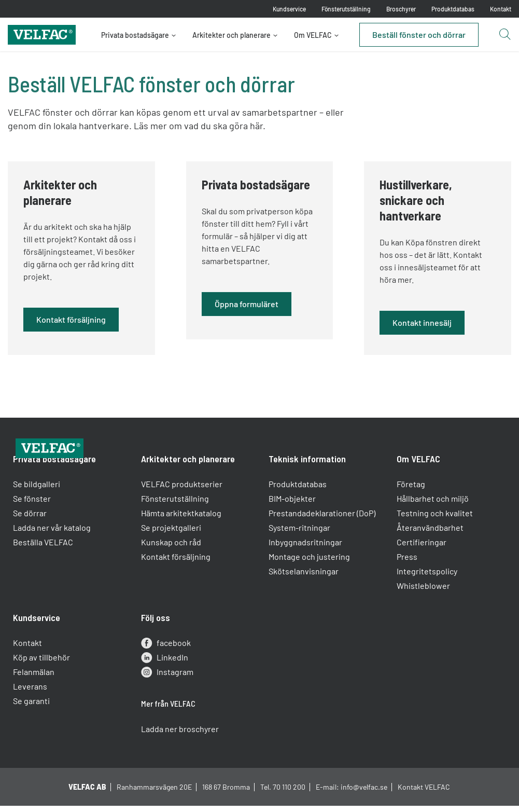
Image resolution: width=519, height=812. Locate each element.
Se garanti (34, 721)
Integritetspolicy (426, 592)
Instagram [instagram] (168, 693)
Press (406, 577)
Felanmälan (36, 692)
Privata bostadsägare (135, 35)
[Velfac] (42, 33)
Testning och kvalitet (434, 534)
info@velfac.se (364, 801)
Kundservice (289, 9)
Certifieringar (420, 563)
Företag (410, 505)
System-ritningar (300, 548)
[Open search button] (504, 35)
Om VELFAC (313, 35)
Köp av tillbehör (44, 678)
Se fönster (34, 519)
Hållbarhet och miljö (432, 519)
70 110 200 (289, 801)
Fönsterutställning (346, 9)
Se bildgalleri (39, 505)
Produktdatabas (453, 9)
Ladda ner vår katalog (54, 548)
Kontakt (501, 9)
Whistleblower (422, 606)
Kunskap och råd (172, 563)
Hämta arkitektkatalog (182, 534)
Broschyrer (401, 9)
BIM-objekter (293, 519)
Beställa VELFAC (46, 563)
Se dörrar (32, 534)
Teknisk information (308, 479)
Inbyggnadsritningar (306, 563)
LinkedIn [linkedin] (166, 678)
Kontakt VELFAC (424, 801)
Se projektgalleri (172, 548)
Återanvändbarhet (429, 548)
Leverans (33, 707)
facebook (167, 664)
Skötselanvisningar (304, 592)
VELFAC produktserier (183, 505)
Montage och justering (310, 577)
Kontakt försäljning (177, 577)
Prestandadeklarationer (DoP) (322, 534)
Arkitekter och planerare (232, 35)
